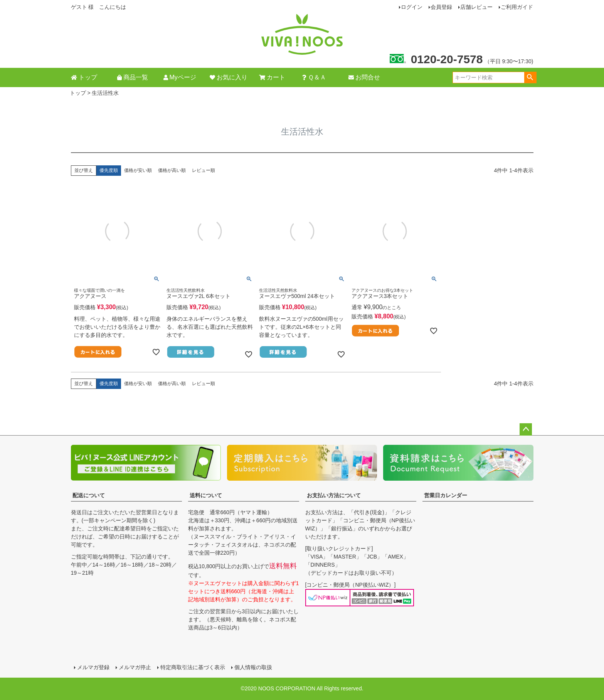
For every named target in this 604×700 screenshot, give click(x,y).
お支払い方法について (334, 495)
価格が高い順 (172, 170)
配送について (89, 495)
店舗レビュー (476, 7)
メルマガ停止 (135, 667)
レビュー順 (204, 170)
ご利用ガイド (517, 7)
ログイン (412, 7)
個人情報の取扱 (253, 667)
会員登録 (441, 7)
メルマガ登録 (93, 667)
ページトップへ (526, 429)
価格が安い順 (138, 170)
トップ (78, 93)
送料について (206, 495)
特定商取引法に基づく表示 (193, 667)
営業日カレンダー (446, 495)
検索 (530, 77)
